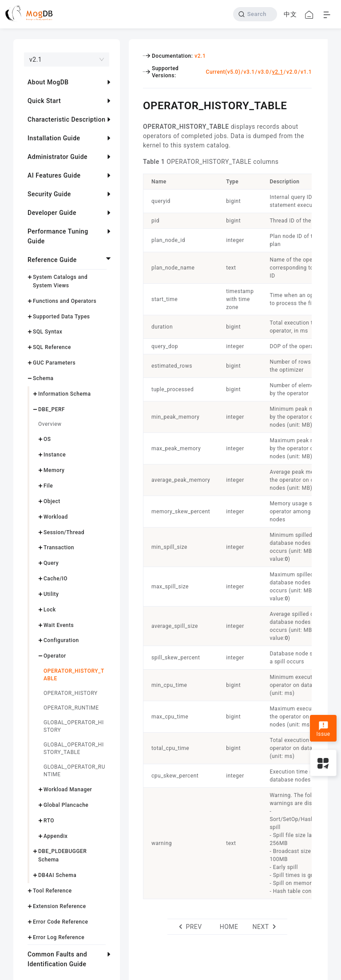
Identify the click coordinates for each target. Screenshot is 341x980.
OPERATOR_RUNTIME (71, 708)
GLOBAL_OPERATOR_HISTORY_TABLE (74, 748)
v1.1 (306, 72)
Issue (323, 729)
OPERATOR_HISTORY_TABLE (74, 675)
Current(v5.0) (223, 72)
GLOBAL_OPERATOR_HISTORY (74, 726)
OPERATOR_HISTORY (71, 693)
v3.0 (264, 72)
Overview (50, 424)
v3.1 (249, 72)
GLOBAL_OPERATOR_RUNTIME (74, 771)
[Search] (255, 14)
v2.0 (292, 72)
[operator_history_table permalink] (136, 104)
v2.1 (200, 56)
